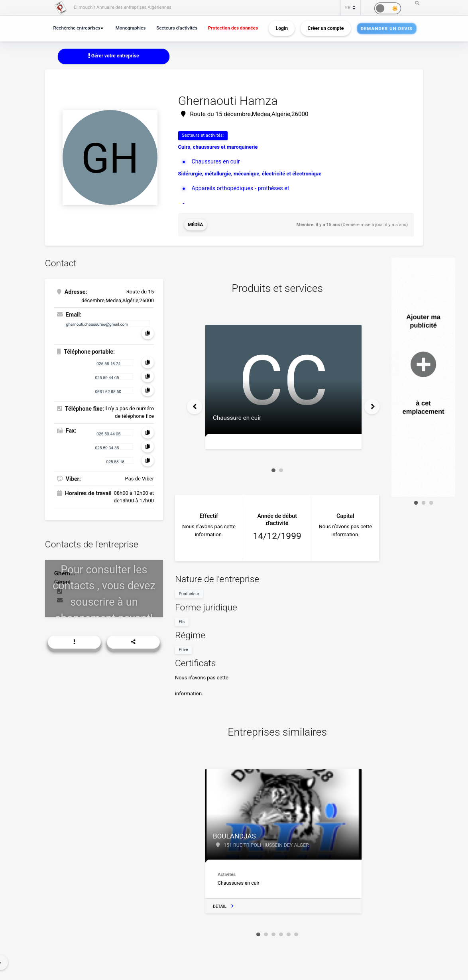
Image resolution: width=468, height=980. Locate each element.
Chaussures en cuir (215, 161)
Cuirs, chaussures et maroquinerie (218, 147)
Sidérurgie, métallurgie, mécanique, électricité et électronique (250, 174)
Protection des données (233, 28)
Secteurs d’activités (177, 28)
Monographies (131, 28)
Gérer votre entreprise (114, 56)
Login (282, 28)
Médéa (195, 224)
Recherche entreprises (77, 28)
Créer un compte (326, 28)
